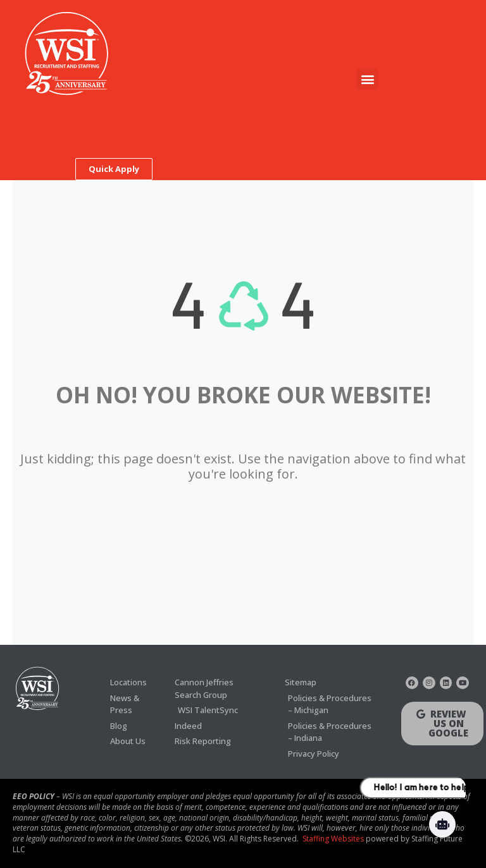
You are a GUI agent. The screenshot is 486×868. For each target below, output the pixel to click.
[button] (367, 79)
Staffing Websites (333, 839)
